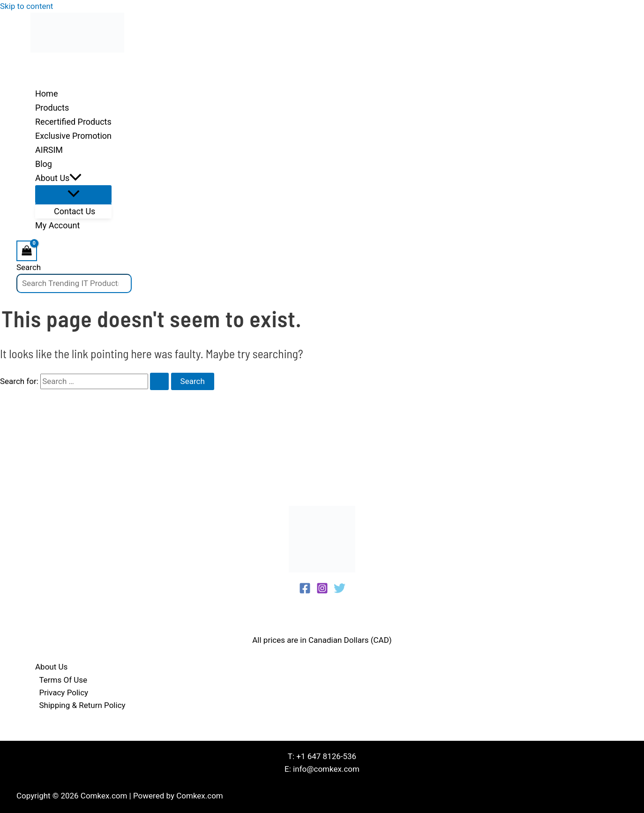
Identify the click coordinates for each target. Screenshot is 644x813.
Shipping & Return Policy (82, 705)
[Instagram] (322, 591)
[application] (75, 178)
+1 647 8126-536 (326, 756)
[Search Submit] (159, 381)
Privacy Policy (64, 693)
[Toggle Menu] (73, 194)
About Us (51, 667)
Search (29, 267)
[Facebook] (305, 591)
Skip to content (26, 6)
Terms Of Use (64, 680)
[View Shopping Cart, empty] (27, 251)
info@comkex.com (326, 769)
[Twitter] (340, 591)
